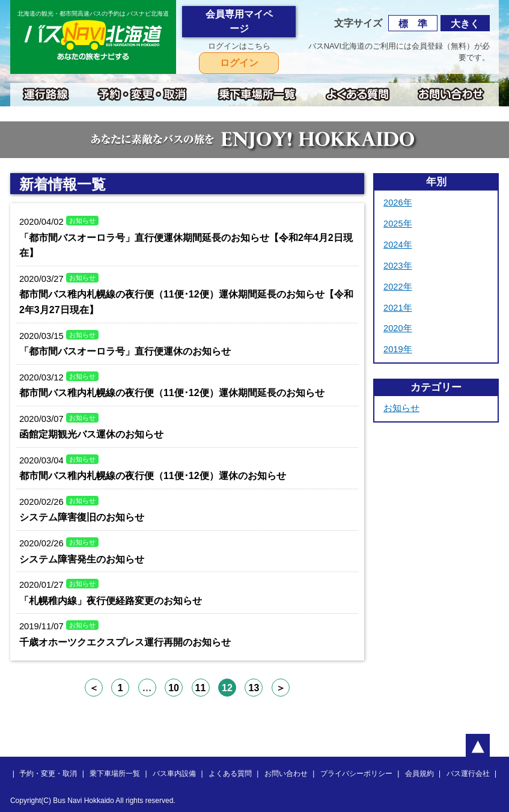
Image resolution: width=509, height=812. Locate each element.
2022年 (398, 287)
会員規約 (419, 774)
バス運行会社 (468, 774)
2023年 (398, 266)
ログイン (239, 63)
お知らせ (401, 408)
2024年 (398, 245)
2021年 (398, 308)
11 (201, 688)
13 (254, 688)
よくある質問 (230, 774)
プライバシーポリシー (356, 774)
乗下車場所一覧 (115, 774)
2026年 (398, 203)
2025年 (398, 224)
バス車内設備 (174, 774)
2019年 (398, 349)
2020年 (398, 328)
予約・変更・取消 (48, 774)
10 (174, 688)
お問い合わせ (286, 774)
